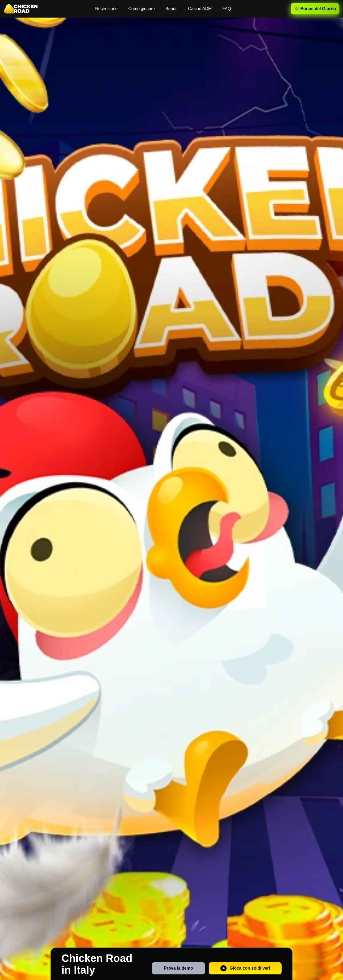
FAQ (227, 9)
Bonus (171, 9)
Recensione (106, 9)
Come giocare (141, 9)
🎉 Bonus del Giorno (315, 9)
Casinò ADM (200, 9)
